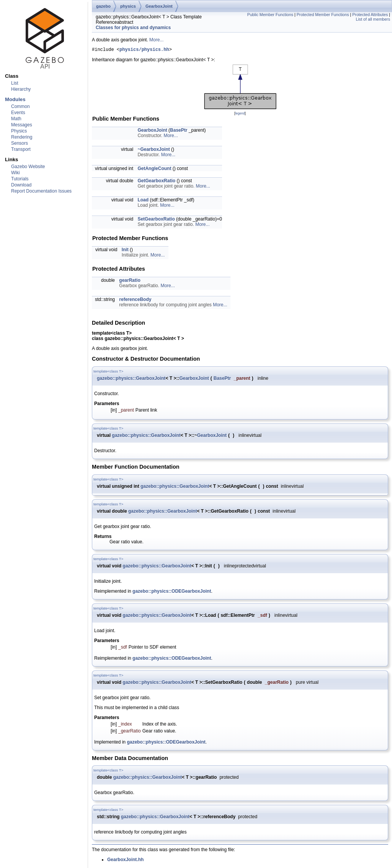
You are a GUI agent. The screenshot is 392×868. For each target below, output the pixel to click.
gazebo (103, 6)
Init (125, 251)
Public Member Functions (270, 15)
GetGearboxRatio (156, 182)
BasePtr (179, 131)
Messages (22, 125)
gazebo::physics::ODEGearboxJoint (172, 592)
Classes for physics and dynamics (133, 28)
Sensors (20, 143)
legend (240, 114)
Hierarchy (21, 89)
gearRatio (130, 281)
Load (143, 201)
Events (18, 113)
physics (128, 6)
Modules (15, 99)
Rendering (22, 137)
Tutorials (20, 179)
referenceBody (135, 301)
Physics (19, 131)
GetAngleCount (154, 170)
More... (156, 40)
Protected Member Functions (323, 15)
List (15, 83)
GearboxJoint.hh (125, 861)
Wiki (16, 173)
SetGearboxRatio (156, 220)
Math (16, 119)
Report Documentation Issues (41, 191)
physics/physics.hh (144, 50)
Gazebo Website (28, 167)
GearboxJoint (159, 6)
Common (20, 106)
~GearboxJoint (154, 150)
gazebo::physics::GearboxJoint (131, 379)
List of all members (373, 19)
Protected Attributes (370, 15)
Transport (21, 149)
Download (21, 185)
